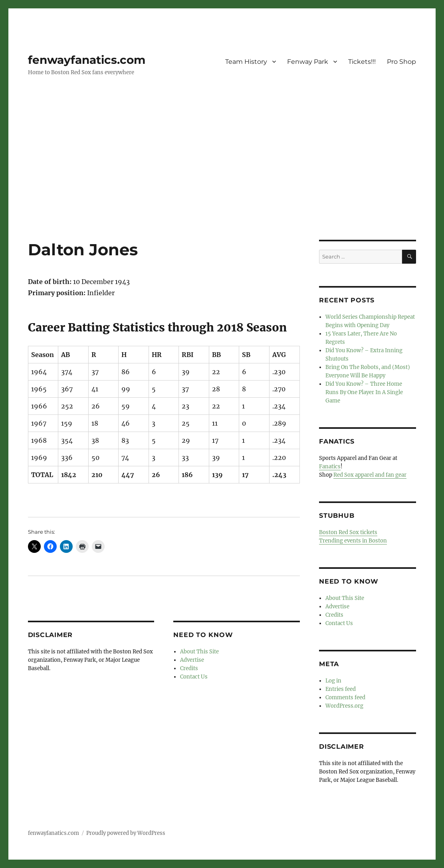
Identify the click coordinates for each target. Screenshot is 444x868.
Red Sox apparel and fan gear (370, 475)
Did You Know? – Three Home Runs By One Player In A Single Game (364, 392)
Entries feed (341, 689)
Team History (246, 62)
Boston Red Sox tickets (348, 532)
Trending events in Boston (353, 541)
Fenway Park (308, 62)
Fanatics (330, 467)
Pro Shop (401, 62)
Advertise (192, 660)
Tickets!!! (362, 62)
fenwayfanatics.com (87, 60)
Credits (189, 668)
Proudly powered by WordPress (126, 833)
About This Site (199, 652)
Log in (333, 681)
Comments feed (345, 697)
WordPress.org (344, 706)
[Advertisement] (224, 181)
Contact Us (194, 677)
